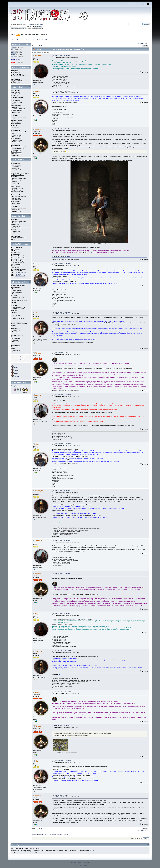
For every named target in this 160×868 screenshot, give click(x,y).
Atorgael (38, 129)
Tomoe (16, 370)
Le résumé (23, 357)
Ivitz (37, 313)
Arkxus (13, 49)
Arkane (16, 373)
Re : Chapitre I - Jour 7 (62, 129)
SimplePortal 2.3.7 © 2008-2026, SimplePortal (81, 864)
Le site (17, 357)
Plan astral (18, 274)
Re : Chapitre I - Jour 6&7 (63, 55)
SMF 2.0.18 (73, 862)
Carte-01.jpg (56, 752)
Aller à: (132, 838)
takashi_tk (39, 491)
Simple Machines (87, 862)
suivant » (147, 44)
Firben (13, 54)
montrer (68, 257)
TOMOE (38, 395)
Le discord (21, 360)
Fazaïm (13, 53)
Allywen (14, 48)
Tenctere (16, 376)
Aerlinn (16, 368)
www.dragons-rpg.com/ (33, 852)
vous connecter (29, 24)
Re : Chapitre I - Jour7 (62, 795)
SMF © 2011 (80, 862)
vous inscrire (39, 24)
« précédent (141, 44)
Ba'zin (13, 51)
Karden (14, 56)
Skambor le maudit (20, 276)
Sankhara (39, 541)
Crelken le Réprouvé (21, 273)
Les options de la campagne (19, 386)
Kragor (38, 91)
